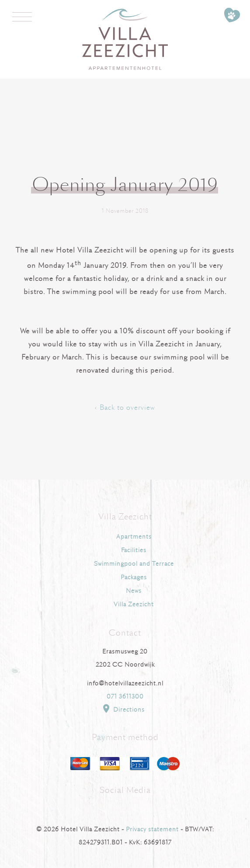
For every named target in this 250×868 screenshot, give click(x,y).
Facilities (134, 550)
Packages (134, 577)
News (134, 591)
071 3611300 (125, 697)
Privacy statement (152, 829)
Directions (123, 709)
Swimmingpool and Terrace (134, 564)
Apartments (134, 537)
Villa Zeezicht (134, 604)
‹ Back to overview (125, 408)
